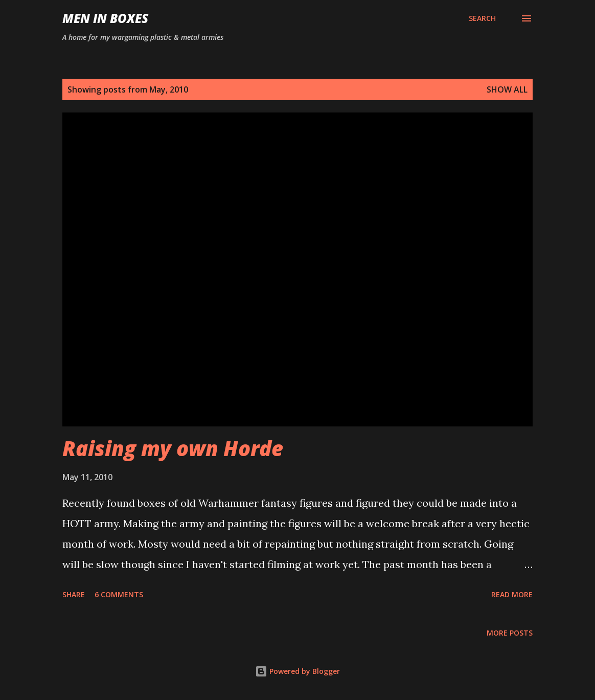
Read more (512, 594)
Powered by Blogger (297, 671)
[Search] (482, 18)
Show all (507, 89)
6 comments (119, 594)
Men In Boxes (105, 18)
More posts (510, 633)
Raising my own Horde (173, 448)
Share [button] (74, 594)
